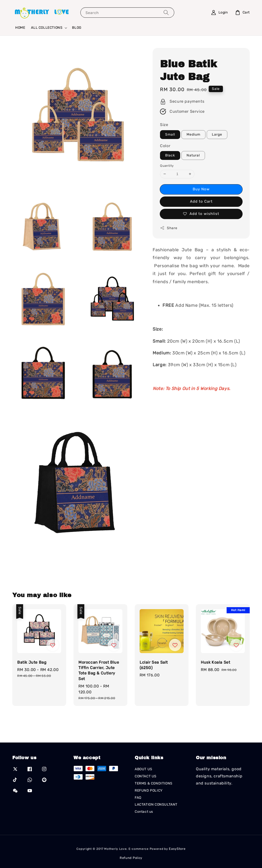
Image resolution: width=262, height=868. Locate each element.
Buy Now (201, 189)
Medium (193, 134)
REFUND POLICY (149, 791)
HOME (20, 28)
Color (165, 146)
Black (170, 155)
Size (164, 125)
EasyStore (177, 849)
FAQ (138, 798)
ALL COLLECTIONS (47, 28)
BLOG (77, 28)
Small (170, 134)
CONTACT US (146, 776)
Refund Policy (131, 858)
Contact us (144, 812)
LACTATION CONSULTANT (156, 805)
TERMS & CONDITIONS (154, 783)
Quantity (167, 166)
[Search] (166, 12)
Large (217, 134)
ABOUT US (144, 769)
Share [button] (169, 228)
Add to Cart (201, 201)
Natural (193, 155)
